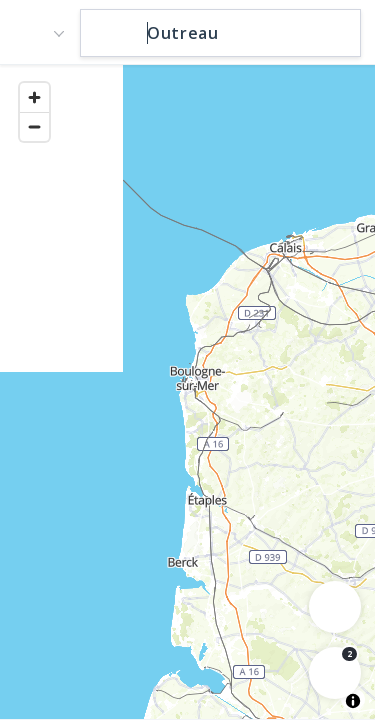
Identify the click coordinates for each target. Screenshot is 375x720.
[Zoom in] (34, 97)
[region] (187, 391)
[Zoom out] (34, 126)
